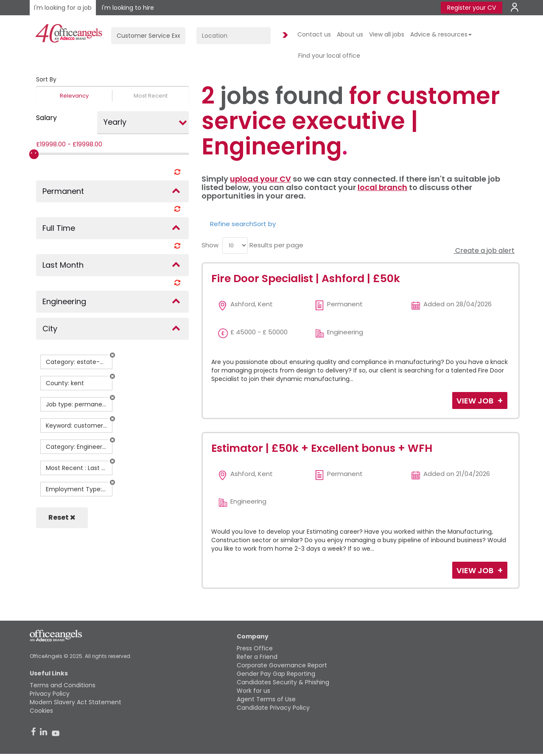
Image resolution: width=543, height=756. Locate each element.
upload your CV (260, 179)
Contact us (314, 34)
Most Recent (151, 96)
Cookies (41, 711)
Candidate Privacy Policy (273, 708)
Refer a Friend (257, 657)
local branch (382, 187)
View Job (476, 401)
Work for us (253, 691)
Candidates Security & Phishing (283, 682)
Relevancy (74, 96)
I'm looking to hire (128, 8)
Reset (62, 517)
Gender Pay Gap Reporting (276, 674)
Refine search (232, 224)
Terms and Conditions (63, 685)
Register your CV (472, 8)
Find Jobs (284, 35)
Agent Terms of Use (266, 699)
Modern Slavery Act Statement (76, 702)
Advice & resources (441, 34)
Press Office (255, 648)
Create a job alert (484, 251)
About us (350, 34)
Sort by (265, 224)
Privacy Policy (50, 694)
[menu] (235, 245)
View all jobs (387, 34)
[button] (112, 355)
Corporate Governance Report (282, 665)
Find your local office (329, 56)
